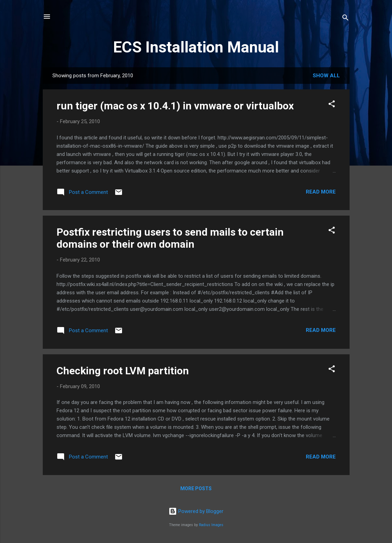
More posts (196, 488)
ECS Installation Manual (196, 47)
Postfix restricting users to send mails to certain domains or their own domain (170, 238)
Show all (326, 76)
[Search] (345, 19)
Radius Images (211, 525)
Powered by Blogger (196, 511)
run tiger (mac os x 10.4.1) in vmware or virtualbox (175, 106)
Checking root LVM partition (123, 371)
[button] (332, 105)
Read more (321, 192)
